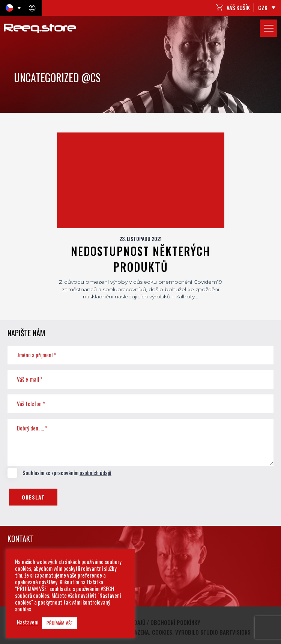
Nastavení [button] (28, 622)
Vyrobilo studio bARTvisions (213, 632)
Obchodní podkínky (175, 622)
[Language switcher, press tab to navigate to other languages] (13, 8)
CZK (263, 8)
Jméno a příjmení (36, 355)
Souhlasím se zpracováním (59, 473)
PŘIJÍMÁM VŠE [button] (59, 623)
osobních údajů (95, 472)
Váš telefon (31, 403)
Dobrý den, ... (32, 428)
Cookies (162, 632)
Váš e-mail (30, 379)
